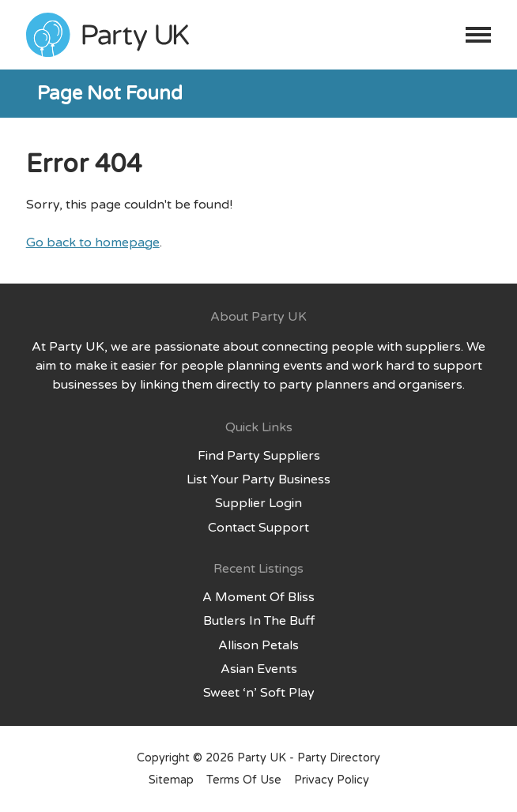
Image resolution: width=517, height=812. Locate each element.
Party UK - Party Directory (309, 758)
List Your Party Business (258, 479)
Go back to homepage (93, 242)
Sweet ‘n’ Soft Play (259, 693)
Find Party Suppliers (259, 456)
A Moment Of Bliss (258, 597)
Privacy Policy (332, 780)
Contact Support (258, 528)
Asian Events (259, 669)
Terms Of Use (244, 780)
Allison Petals (258, 645)
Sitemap (171, 780)
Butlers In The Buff (259, 621)
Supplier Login (258, 503)
